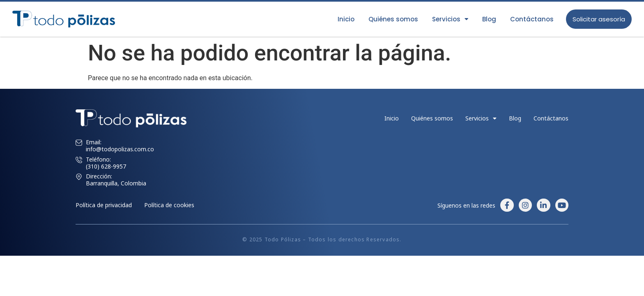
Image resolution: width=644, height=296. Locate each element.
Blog (489, 19)
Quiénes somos (393, 19)
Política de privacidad (104, 205)
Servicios (450, 19)
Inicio (346, 19)
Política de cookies (169, 205)
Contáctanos (532, 19)
